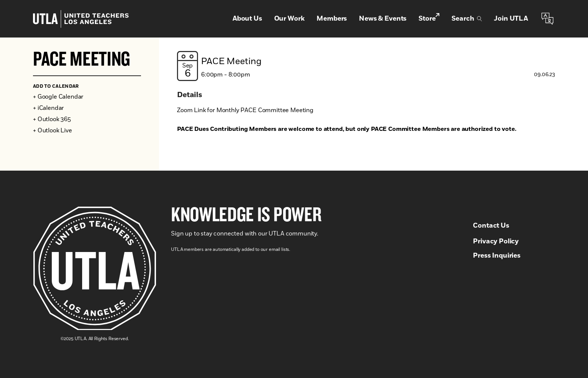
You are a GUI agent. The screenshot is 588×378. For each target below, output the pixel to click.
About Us (247, 19)
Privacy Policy (496, 241)
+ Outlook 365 (52, 119)
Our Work (289, 19)
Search (467, 19)
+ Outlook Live (52, 130)
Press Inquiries (497, 256)
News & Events (383, 19)
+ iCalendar (48, 108)
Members (332, 19)
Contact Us (491, 226)
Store (429, 18)
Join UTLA (511, 19)
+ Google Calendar (58, 97)
